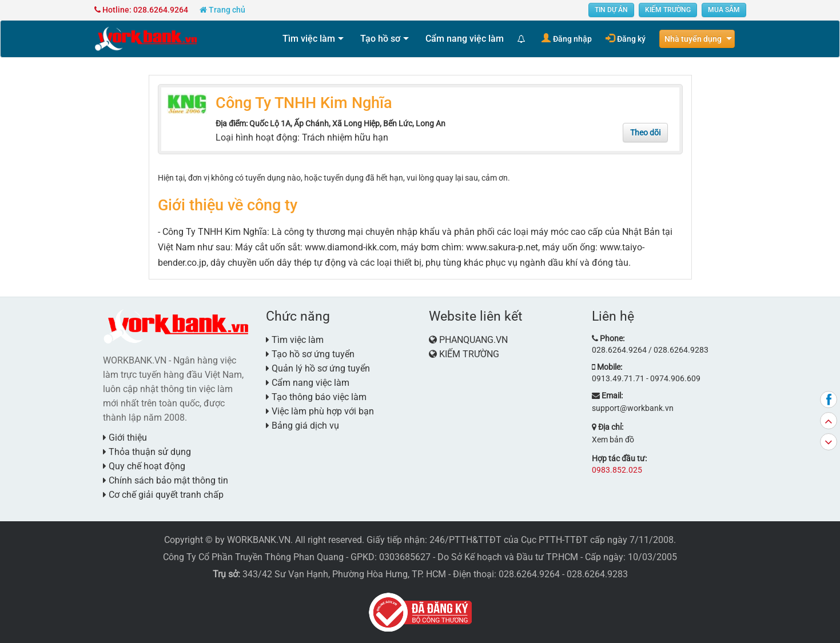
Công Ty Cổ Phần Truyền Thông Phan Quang (253, 557)
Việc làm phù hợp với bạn (320, 411)
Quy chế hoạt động (144, 466)
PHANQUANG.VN (473, 340)
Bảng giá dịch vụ (302, 426)
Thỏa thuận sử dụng (147, 452)
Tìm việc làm (309, 39)
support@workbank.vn (633, 408)
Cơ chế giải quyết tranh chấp (163, 495)
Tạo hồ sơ (380, 39)
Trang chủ (222, 10)
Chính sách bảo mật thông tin (166, 480)
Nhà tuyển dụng (693, 39)
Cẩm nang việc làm (465, 39)
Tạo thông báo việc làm (316, 397)
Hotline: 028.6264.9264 (141, 10)
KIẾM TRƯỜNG (668, 10)
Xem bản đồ (613, 440)
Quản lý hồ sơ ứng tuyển (318, 368)
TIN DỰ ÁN (611, 10)
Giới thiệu (125, 438)
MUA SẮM (724, 10)
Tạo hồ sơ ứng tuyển (310, 354)
